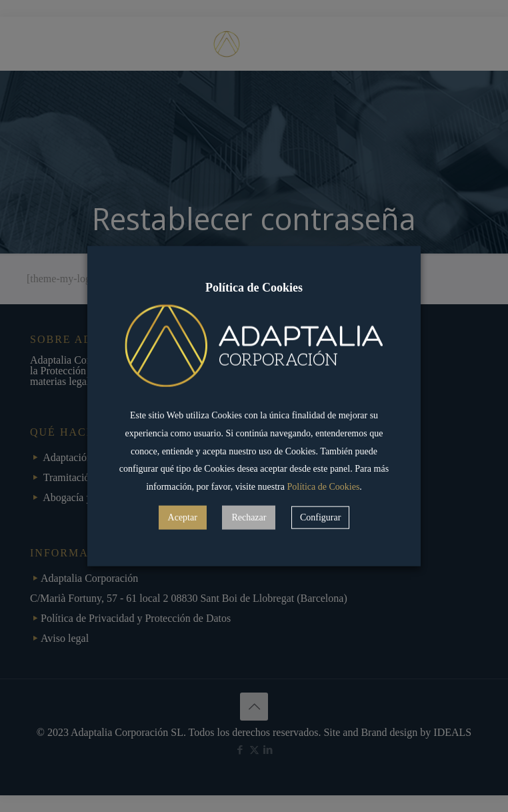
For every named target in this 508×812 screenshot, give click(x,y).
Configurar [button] (320, 517)
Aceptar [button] (183, 517)
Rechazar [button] (249, 517)
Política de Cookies (323, 487)
